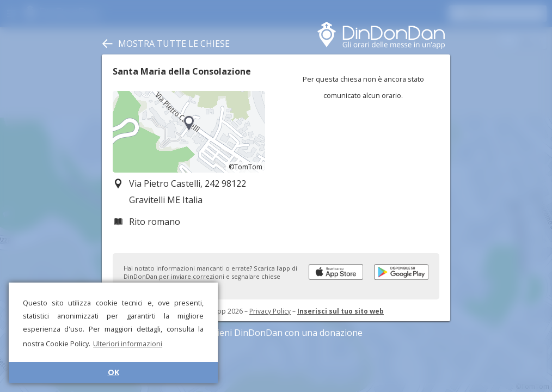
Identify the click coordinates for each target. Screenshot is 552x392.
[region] (189, 132)
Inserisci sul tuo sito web (341, 311)
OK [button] (114, 372)
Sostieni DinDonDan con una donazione (276, 333)
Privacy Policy (270, 311)
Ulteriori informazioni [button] (128, 344)
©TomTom (246, 167)
